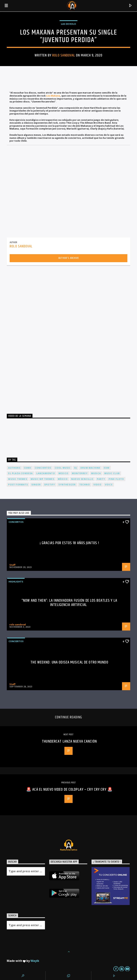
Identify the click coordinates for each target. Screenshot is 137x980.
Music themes (18, 479)
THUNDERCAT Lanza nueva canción (69, 741)
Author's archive (69, 258)
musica (96, 473)
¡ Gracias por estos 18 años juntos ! (69, 543)
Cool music (63, 468)
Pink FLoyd (116, 479)
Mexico (63, 473)
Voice (109, 485)
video (97, 485)
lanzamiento (46, 473)
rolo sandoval (64, 55)
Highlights (16, 582)
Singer (36, 485)
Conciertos (16, 522)
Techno (85, 485)
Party (101, 479)
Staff (12, 565)
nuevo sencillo (82, 479)
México (63, 479)
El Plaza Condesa (20, 473)
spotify (50, 485)
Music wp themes (42, 479)
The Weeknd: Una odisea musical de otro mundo (69, 662)
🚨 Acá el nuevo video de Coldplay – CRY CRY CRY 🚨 (69, 790)
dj (76, 468)
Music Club (112, 473)
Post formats (18, 485)
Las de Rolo (68, 24)
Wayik (35, 961)
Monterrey (80, 473)
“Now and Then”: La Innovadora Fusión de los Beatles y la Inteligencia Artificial (69, 603)
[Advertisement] (34, 338)
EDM (107, 468)
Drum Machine (90, 468)
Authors (14, 468)
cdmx (28, 468)
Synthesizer (67, 485)
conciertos (43, 468)
